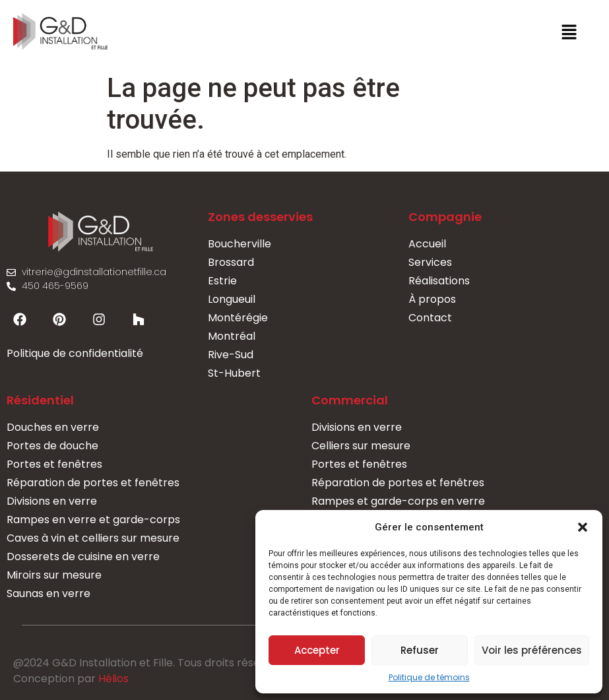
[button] (583, 527)
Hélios (113, 679)
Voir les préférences (532, 650)
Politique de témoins (429, 677)
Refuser (420, 650)
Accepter (317, 650)
